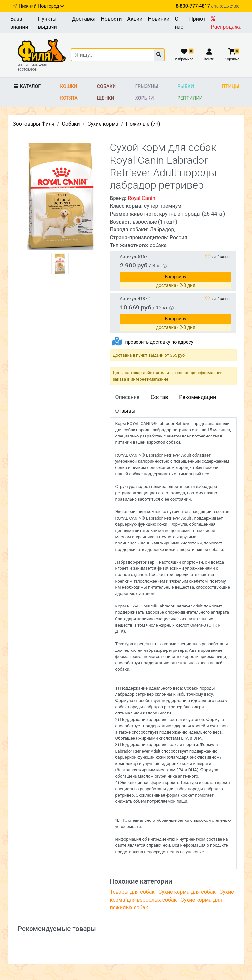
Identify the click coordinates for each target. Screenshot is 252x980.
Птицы (231, 86)
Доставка (84, 19)
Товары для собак (132, 892)
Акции (135, 19)
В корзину (176, 277)
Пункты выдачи (48, 23)
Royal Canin (141, 198)
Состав (159, 397)
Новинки (159, 19)
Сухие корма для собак (187, 892)
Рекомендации (198, 397)
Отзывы (126, 411)
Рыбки (186, 86)
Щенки (106, 98)
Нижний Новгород (41, 6)
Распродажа (226, 23)
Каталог (27, 86)
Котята (69, 98)
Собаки (106, 86)
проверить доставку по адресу (159, 342)
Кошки (69, 86)
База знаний (19, 23)
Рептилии (190, 98)
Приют (197, 19)
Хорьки (144, 98)
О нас (179, 23)
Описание (128, 397)
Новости (111, 19)
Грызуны (147, 86)
